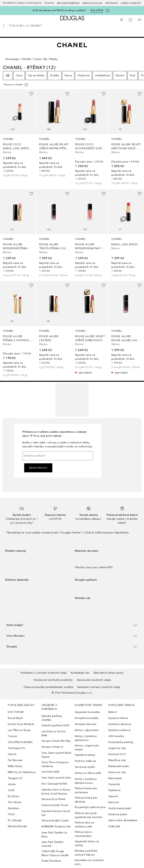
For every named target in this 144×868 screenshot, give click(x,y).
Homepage (12, 59)
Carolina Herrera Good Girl (56, 813)
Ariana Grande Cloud (55, 805)
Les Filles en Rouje (19, 730)
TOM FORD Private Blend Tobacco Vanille (55, 853)
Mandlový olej (117, 760)
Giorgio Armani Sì (52, 747)
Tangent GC (15, 778)
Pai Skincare (15, 760)
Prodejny (112, 3)
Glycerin (113, 796)
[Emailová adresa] (58, 456)
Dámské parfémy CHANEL (52, 718)
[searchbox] (72, 26)
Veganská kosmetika (87, 712)
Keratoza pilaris (118, 814)
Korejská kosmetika (87, 718)
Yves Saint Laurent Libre (56, 778)
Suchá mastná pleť (120, 808)
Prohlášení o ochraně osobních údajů (44, 673)
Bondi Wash (15, 718)
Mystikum (14, 808)
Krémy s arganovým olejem (87, 748)
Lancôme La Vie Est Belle (53, 733)
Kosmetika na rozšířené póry (89, 862)
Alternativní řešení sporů (108, 673)
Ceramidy (114, 784)
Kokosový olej (117, 772)
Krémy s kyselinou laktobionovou (86, 781)
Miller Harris (15, 766)
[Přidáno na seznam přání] (31, 94)
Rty (46, 59)
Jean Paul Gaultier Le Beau (54, 835)
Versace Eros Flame (54, 799)
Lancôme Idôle (51, 772)
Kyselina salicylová (120, 724)
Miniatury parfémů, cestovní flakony (86, 853)
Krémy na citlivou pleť (88, 773)
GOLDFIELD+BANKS (20, 742)
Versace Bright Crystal (55, 821)
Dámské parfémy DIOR (55, 725)
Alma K (12, 754)
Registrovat (38, 468)
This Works (15, 802)
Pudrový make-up (85, 761)
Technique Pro (17, 748)
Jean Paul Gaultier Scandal (53, 844)
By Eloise (13, 796)
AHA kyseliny (116, 736)
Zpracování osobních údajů (94, 680)
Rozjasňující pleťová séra (90, 807)
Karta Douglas (93, 3)
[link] (18, 134)
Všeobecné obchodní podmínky (53, 680)
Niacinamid (115, 778)
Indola (12, 784)
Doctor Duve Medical (21, 724)
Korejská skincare (86, 724)
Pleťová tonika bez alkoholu (86, 800)
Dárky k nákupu (131, 3)
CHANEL (27, 59)
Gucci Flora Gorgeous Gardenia (55, 764)
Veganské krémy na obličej (87, 843)
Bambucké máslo (119, 766)
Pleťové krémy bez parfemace (86, 790)
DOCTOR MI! (16, 712)
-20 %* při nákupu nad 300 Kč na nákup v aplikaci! (59, 10)
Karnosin (114, 802)
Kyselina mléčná (118, 718)
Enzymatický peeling (121, 742)
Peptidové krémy (85, 755)
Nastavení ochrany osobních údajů (99, 687)
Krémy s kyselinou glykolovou (86, 738)
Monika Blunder (18, 826)
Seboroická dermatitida (123, 820)
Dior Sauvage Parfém (54, 784)
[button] (72, 625)
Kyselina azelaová (119, 730)
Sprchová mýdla (85, 767)
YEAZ (11, 814)
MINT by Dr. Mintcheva (22, 772)
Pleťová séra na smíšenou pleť (84, 825)
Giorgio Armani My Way (56, 741)
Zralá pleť (114, 826)
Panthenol (114, 790)
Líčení (38, 59)
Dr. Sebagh (15, 820)
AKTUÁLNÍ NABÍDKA (68, 3)
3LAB (11, 790)
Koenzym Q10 (117, 754)
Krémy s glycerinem (87, 730)
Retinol (112, 712)
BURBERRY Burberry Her (56, 827)
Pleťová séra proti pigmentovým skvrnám (89, 815)
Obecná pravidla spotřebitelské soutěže (49, 687)
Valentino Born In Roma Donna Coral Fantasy (56, 792)
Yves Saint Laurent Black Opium (56, 755)
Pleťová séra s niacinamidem (84, 834)
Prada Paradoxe (51, 861)
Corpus (12, 736)
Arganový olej (117, 748)
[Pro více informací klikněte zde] (108, 11)
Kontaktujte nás (80, 673)
